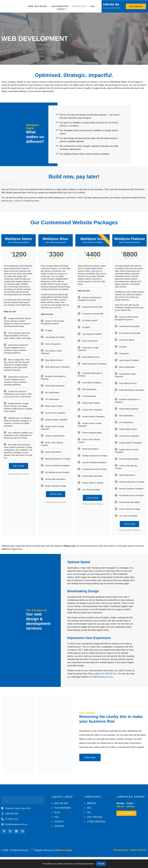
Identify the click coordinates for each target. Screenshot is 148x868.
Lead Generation (61, 6)
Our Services (81, 6)
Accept (101, 864)
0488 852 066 (111, 4)
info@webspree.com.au (102, 688)
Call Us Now (19, 477)
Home (31, 6)
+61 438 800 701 (109, 685)
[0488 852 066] (100, 5)
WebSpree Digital (17, 200)
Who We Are (42, 6)
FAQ (93, 6)
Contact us (19, 212)
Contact (62, 9)
